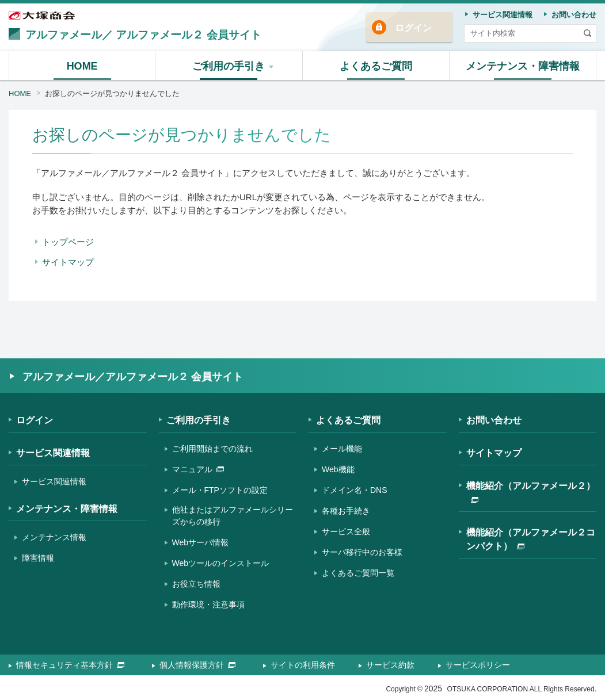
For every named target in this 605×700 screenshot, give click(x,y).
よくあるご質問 (348, 420)
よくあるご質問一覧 (358, 573)
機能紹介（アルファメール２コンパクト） (531, 539)
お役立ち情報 (196, 584)
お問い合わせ (494, 420)
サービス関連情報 (53, 453)
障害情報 (38, 558)
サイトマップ (68, 262)
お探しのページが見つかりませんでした (112, 93)
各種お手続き (346, 511)
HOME (20, 93)
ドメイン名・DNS (355, 490)
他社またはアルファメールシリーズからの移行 (233, 516)
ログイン (413, 28)
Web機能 (338, 469)
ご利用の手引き (199, 420)
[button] (229, 66)
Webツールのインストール (221, 563)
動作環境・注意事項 (208, 605)
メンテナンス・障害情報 (67, 509)
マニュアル (198, 469)
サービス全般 (346, 531)
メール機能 (342, 449)
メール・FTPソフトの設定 (220, 490)
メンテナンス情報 (54, 537)
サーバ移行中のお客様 (362, 552)
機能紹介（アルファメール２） (531, 492)
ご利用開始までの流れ (212, 449)
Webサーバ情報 (201, 542)
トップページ (68, 242)
